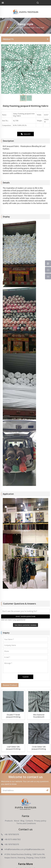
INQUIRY (26, 134)
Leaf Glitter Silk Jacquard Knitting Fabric (13, 748)
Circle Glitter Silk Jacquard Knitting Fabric (39, 748)
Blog (22, 821)
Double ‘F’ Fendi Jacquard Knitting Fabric (13, 716)
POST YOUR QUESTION (25, 616)
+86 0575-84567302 (13, 839)
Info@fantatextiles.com (14, 849)
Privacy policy (40, 821)
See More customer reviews (25, 625)
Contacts (29, 821)
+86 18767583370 (12, 834)
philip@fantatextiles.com (34, 849)
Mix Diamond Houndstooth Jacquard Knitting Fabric (39, 716)
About (17, 821)
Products (9, 821)
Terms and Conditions (26, 823)
